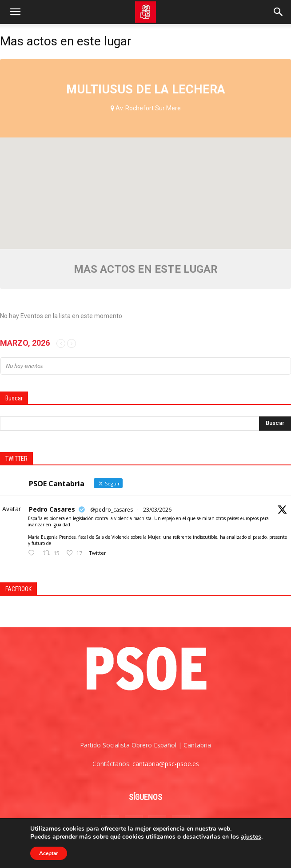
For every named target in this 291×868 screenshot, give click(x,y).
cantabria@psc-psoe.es (166, 764)
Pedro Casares (52, 509)
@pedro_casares (112, 510)
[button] (15, 12)
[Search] (279, 12)
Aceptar (49, 853)
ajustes (251, 837)
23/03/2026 (157, 510)
